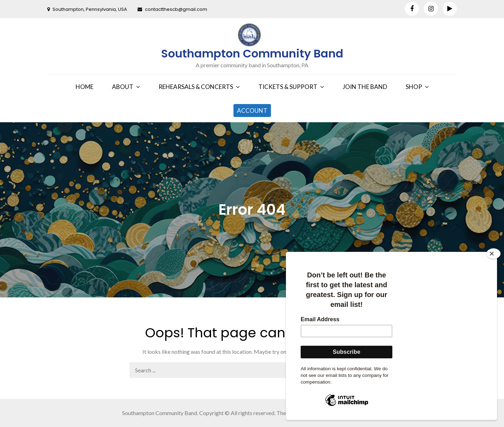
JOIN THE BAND (365, 87)
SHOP (414, 87)
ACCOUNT (252, 111)
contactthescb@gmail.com (172, 9)
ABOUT (123, 87)
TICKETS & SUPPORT (288, 87)
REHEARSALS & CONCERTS (196, 87)
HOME (85, 87)
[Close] (493, 254)
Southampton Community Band (252, 53)
